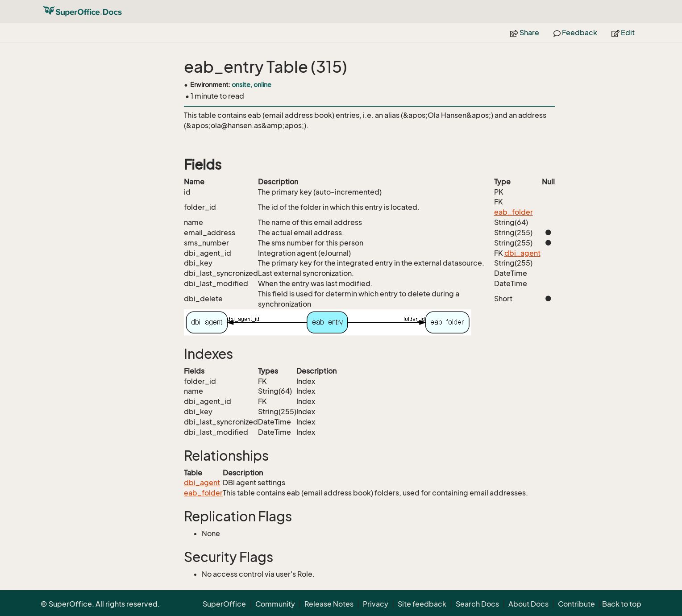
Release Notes (329, 604)
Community (275, 604)
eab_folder (514, 212)
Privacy (376, 604)
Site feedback (422, 604)
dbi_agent (522, 253)
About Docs (528, 604)
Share (525, 33)
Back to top (622, 604)
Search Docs (477, 604)
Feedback (575, 33)
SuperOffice (224, 604)
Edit (623, 33)
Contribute (576, 604)
